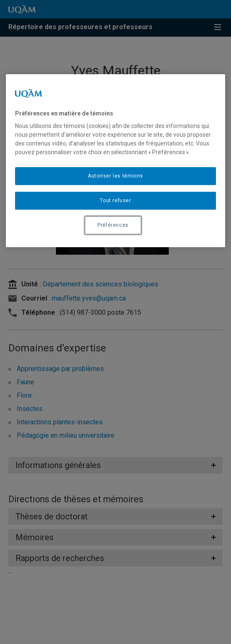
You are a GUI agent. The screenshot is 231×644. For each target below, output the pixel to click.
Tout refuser (115, 200)
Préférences (113, 225)
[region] (115, 161)
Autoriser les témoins (115, 176)
